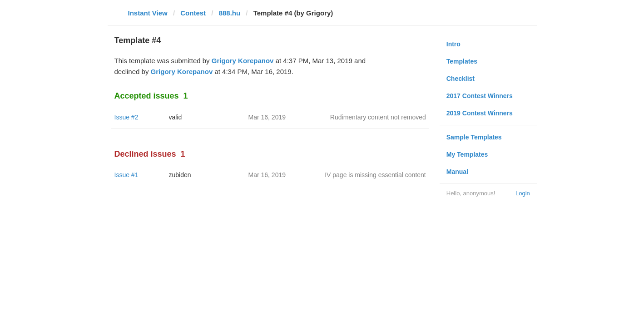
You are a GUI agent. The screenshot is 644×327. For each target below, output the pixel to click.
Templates (462, 61)
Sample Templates (474, 137)
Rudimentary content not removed (378, 117)
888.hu (230, 13)
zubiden (180, 175)
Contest (193, 13)
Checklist (461, 79)
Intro (453, 44)
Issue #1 (126, 175)
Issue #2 (126, 117)
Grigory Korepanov (243, 61)
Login (523, 193)
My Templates (467, 154)
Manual (457, 172)
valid (176, 117)
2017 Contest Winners (480, 96)
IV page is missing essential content (375, 175)
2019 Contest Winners (480, 113)
